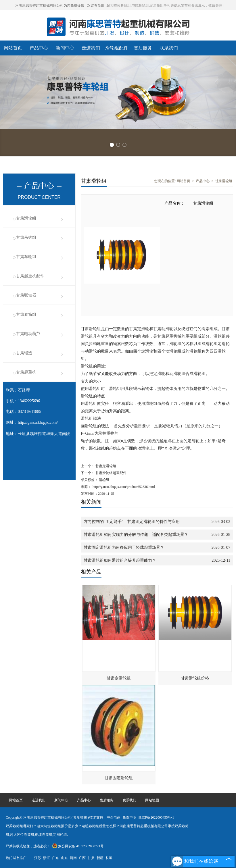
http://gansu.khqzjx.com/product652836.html (124, 487)
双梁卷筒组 (96, 5)
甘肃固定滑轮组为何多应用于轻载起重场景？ (124, 547)
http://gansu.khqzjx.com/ (38, 423)
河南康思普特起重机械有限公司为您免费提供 (50, 5)
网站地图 (152, 800)
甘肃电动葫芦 (28, 334)
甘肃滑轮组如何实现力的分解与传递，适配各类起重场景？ (136, 535)
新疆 (100, 858)
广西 (82, 858)
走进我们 (91, 48)
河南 (73, 858)
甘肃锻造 (24, 353)
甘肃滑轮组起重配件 (111, 473)
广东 (55, 858)
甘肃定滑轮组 (105, 466)
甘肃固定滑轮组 (119, 778)
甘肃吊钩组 (26, 237)
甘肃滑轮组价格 (195, 678)
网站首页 (13, 48)
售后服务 (143, 48)
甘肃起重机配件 (30, 276)
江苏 (38, 858)
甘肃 (91, 858)
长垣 (109, 858)
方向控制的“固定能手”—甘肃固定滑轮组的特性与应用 (132, 522)
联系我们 (169, 48)
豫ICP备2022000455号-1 (156, 817)
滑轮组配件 (117, 48)
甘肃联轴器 (26, 295)
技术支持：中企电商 (105, 817)
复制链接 (80, 817)
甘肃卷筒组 (26, 314)
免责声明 (129, 817)
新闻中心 (65, 48)
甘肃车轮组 (26, 257)
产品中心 (39, 48)
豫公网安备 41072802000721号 (78, 846)
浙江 (47, 858)
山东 (64, 858)
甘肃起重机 (26, 372)
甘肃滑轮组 (26, 218)
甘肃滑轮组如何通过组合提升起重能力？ (120, 560)
